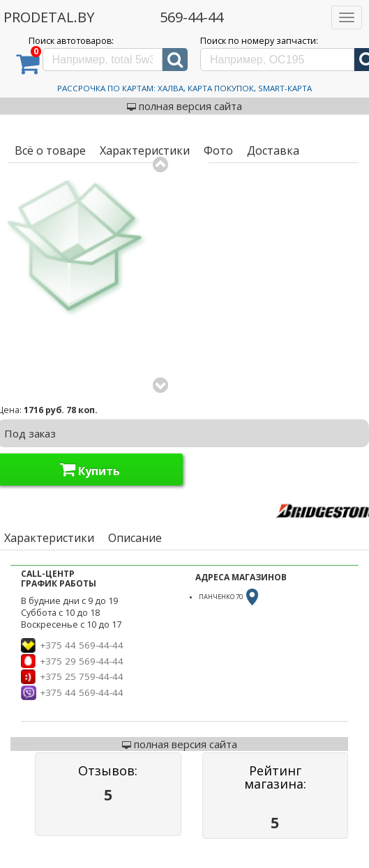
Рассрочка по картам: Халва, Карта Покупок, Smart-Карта (184, 88)
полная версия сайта (184, 106)
